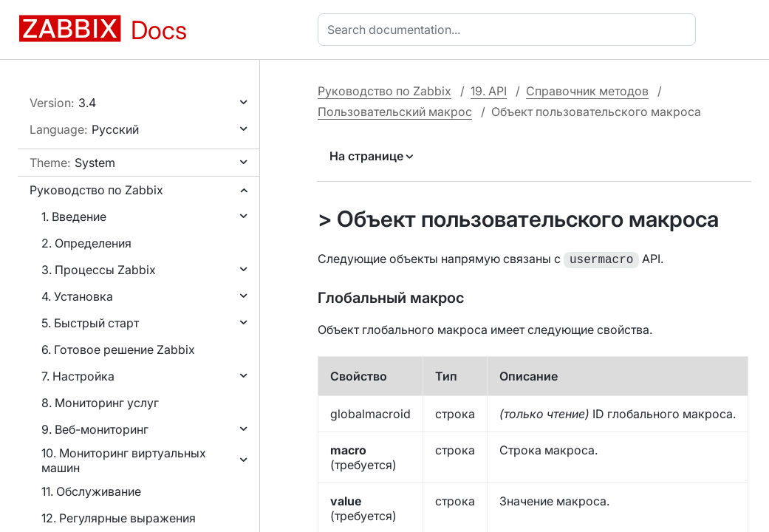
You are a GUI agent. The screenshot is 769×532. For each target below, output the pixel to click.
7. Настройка (78, 376)
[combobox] (510, 30)
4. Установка (77, 296)
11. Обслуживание (91, 491)
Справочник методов (587, 91)
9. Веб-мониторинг (95, 429)
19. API (489, 91)
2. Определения (86, 243)
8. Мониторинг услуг (100, 403)
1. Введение (74, 216)
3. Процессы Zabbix (99, 270)
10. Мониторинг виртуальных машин (124, 460)
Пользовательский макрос (395, 112)
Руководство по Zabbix (96, 190)
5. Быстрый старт (90, 323)
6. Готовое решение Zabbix (118, 349)
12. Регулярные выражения (119, 518)
